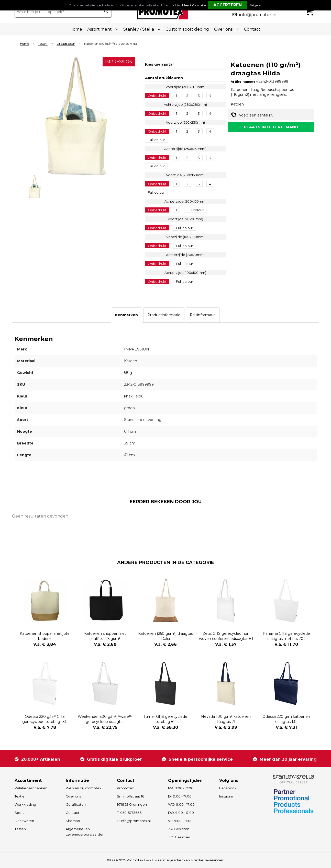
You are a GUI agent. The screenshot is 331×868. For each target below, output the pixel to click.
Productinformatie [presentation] (164, 315)
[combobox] (58, 12)
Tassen (43, 44)
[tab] (126, 315)
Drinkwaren (24, 821)
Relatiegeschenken (31, 788)
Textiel (20, 796)
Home (76, 29)
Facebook (228, 788)
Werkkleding (25, 804)
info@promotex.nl (258, 15)
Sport (19, 813)
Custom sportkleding (187, 29)
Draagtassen (66, 44)
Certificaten (76, 804)
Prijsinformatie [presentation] (203, 315)
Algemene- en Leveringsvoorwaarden (85, 832)
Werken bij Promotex (84, 788)
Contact (252, 29)
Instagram (227, 796)
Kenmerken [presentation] (126, 315)
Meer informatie (194, 5)
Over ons (73, 796)
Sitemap (73, 821)
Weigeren (256, 5)
